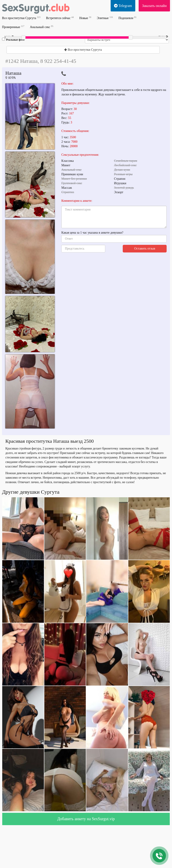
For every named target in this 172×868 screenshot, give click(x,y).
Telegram (123, 6)
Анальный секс (42, 27)
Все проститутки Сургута (21, 18)
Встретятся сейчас (60, 18)
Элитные (105, 18)
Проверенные (13, 27)
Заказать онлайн (154, 6)
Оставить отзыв (145, 249)
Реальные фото (13, 39)
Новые (85, 18)
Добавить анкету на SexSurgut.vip (86, 819)
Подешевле (128, 18)
